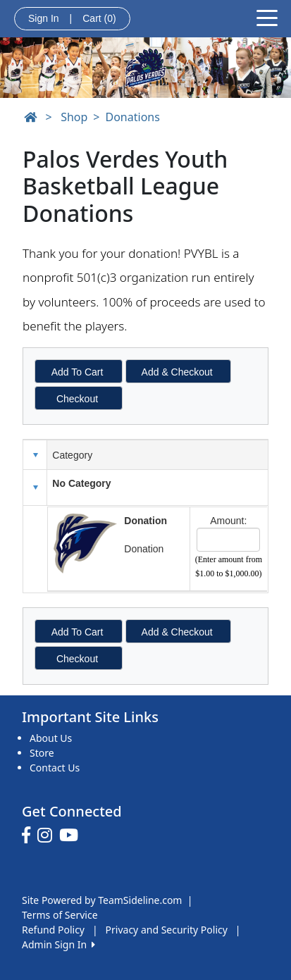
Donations (133, 117)
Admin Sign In (58, 944)
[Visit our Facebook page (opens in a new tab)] (30, 836)
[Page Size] (228, 540)
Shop (74, 117)
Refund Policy (53, 930)
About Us (51, 738)
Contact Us (55, 768)
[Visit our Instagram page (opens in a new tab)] (48, 836)
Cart (99, 18)
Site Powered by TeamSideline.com (102, 900)
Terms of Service (60, 915)
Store (42, 753)
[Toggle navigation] (267, 17)
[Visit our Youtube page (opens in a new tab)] (72, 836)
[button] (35, 488)
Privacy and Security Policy (167, 930)
